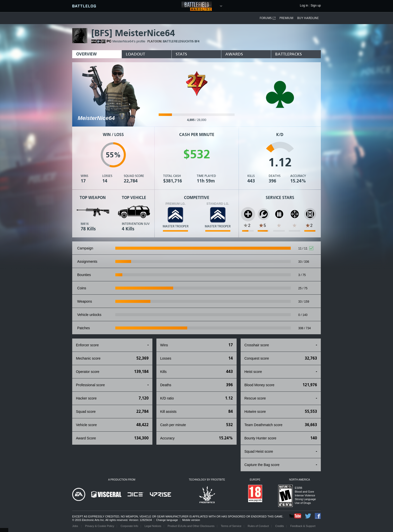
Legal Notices (153, 526)
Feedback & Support (303, 526)
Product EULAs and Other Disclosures (191, 526)
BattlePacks (288, 54)
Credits (280, 526)
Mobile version (191, 520)
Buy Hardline (308, 18)
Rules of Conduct (258, 526)
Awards (234, 54)
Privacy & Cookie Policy (100, 526)
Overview (86, 54)
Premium (286, 18)
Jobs (75, 526)
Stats (181, 54)
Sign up (316, 6)
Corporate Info (129, 526)
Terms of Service (231, 526)
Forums (268, 18)
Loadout (135, 54)
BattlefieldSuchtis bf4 (181, 41)
